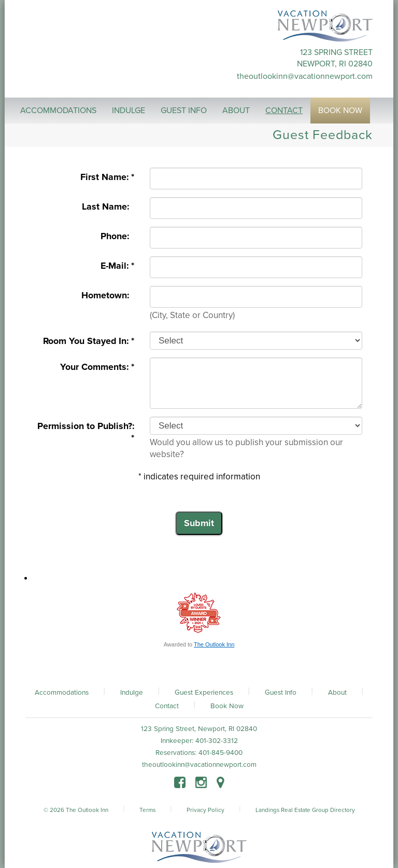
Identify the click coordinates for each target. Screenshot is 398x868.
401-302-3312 (217, 741)
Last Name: (108, 207)
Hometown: (108, 295)
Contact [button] (284, 111)
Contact (167, 706)
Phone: (117, 236)
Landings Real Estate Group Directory (305, 810)
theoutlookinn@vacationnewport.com (305, 76)
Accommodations (62, 693)
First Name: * (107, 177)
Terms (147, 810)
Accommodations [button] (58, 111)
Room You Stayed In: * (89, 341)
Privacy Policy (205, 810)
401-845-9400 (221, 753)
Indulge (132, 693)
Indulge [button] (129, 111)
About (337, 693)
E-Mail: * (117, 266)
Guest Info (281, 693)
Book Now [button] (340, 111)
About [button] (236, 111)
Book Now (227, 706)
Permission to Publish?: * (86, 432)
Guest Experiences (204, 693)
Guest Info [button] (184, 111)
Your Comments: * (97, 367)
